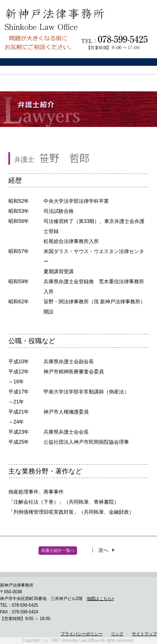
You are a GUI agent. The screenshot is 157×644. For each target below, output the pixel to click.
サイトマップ (144, 634)
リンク (117, 634)
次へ (107, 550)
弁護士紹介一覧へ (58, 550)
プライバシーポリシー (82, 634)
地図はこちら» (100, 599)
